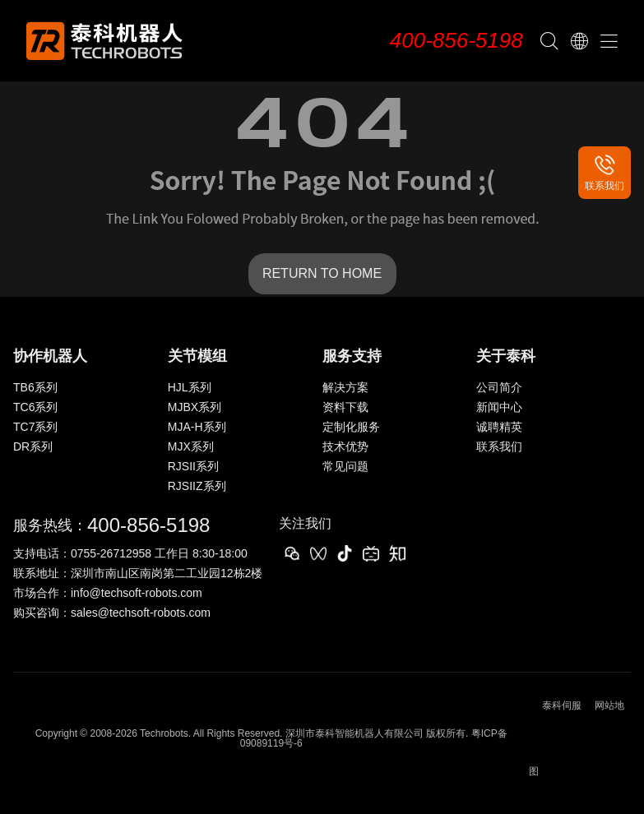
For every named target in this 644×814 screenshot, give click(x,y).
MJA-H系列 (197, 427)
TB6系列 (35, 387)
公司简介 (499, 387)
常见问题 (345, 466)
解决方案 (345, 387)
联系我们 (499, 446)
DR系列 (33, 446)
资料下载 (345, 407)
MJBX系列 (195, 407)
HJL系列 (190, 387)
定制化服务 (351, 427)
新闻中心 (499, 407)
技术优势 (345, 446)
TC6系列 (35, 407)
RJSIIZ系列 (197, 486)
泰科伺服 (562, 705)
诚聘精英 (499, 427)
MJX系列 (191, 446)
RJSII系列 (193, 466)
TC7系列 (35, 427)
